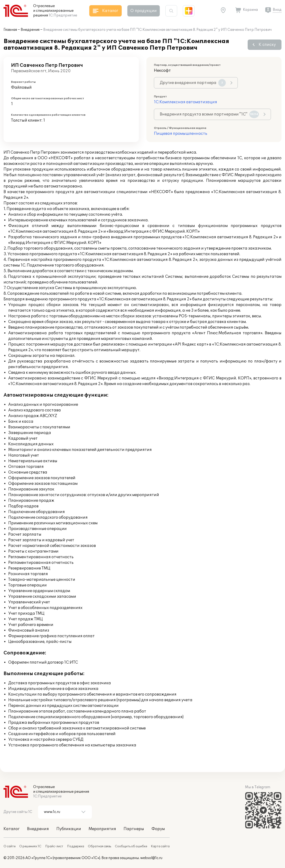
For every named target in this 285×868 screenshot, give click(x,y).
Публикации (69, 829)
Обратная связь (100, 846)
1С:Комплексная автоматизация (185, 102)
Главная (10, 30)
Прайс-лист (54, 846)
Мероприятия (102, 829)
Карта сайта (160, 846)
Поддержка (76, 846)
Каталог (12, 829)
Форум (158, 829)
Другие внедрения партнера (193, 83)
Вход (277, 10)
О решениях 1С (30, 846)
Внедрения (30, 30)
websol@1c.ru (151, 858)
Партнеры (134, 829)
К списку (267, 45)
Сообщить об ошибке (131, 846)
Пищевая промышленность (181, 134)
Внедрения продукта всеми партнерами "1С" (209, 114)
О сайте (10, 846)
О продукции (144, 11)
